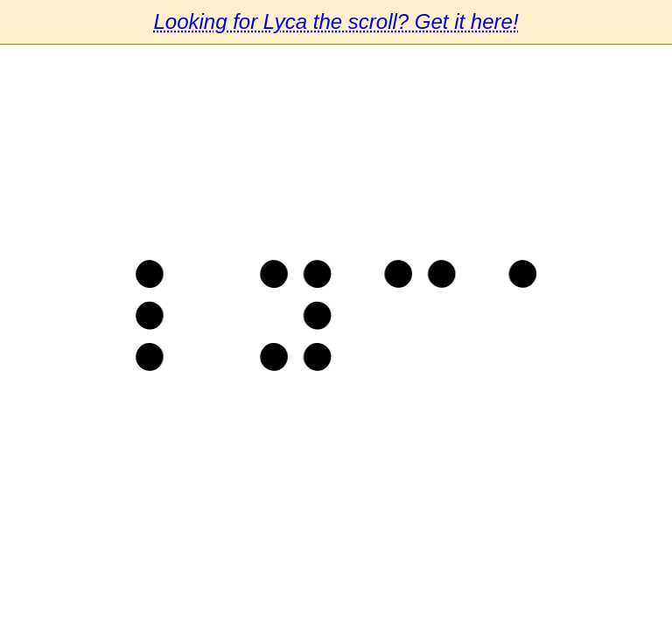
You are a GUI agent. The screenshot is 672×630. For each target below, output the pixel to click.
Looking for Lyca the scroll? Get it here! (336, 21)
